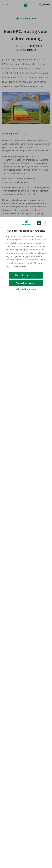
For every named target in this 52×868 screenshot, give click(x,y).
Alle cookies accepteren (26, 275)
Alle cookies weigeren (26, 283)
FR (45, 223)
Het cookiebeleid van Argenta (26, 231)
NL (39, 223)
